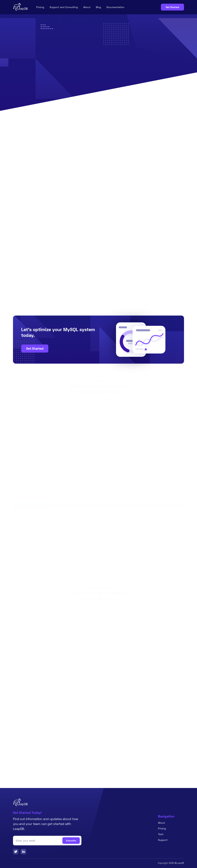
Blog (98, 7)
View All (99, 458)
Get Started (172, 7)
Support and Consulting (64, 7)
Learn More (71, 83)
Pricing (40, 7)
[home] (21, 7)
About (87, 7)
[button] (137, 495)
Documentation (115, 7)
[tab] (99, 222)
